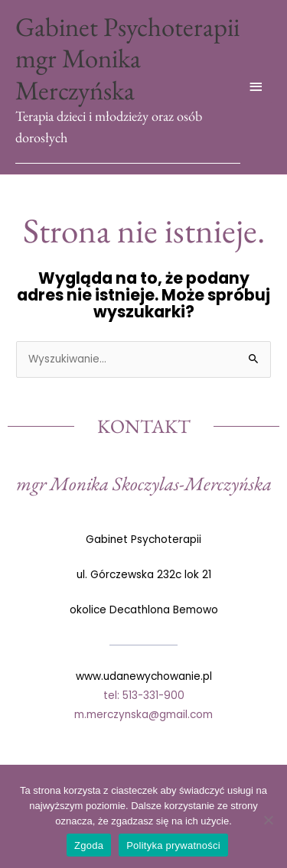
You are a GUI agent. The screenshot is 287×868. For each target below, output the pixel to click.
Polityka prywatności (173, 845)
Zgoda (89, 845)
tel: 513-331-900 (144, 696)
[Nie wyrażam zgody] (268, 820)
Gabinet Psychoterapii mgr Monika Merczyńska (127, 58)
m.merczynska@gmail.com (143, 715)
